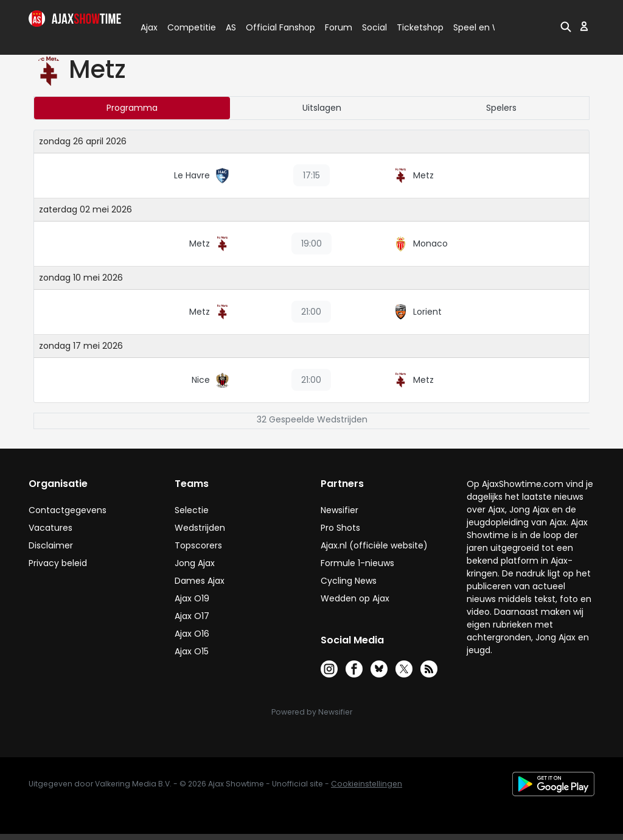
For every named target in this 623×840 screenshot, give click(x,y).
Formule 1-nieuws (357, 563)
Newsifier (339, 510)
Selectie (192, 510)
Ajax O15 (192, 651)
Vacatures (50, 528)
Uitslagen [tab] (322, 108)
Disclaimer (51, 545)
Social (373, 27)
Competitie (187, 27)
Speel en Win (481, 27)
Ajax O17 (192, 616)
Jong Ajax (195, 563)
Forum (339, 27)
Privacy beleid (58, 563)
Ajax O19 (192, 598)
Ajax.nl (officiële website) (374, 545)
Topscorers (198, 545)
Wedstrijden (200, 528)
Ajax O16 (192, 634)
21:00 (311, 312)
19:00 (311, 243)
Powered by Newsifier (312, 712)
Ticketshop (420, 27)
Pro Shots (340, 528)
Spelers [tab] (501, 108)
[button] (566, 26)
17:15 (311, 175)
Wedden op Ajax (355, 598)
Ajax (148, 27)
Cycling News (349, 581)
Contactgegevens (68, 510)
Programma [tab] (132, 108)
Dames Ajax (200, 581)
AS (231, 27)
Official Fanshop (273, 27)
